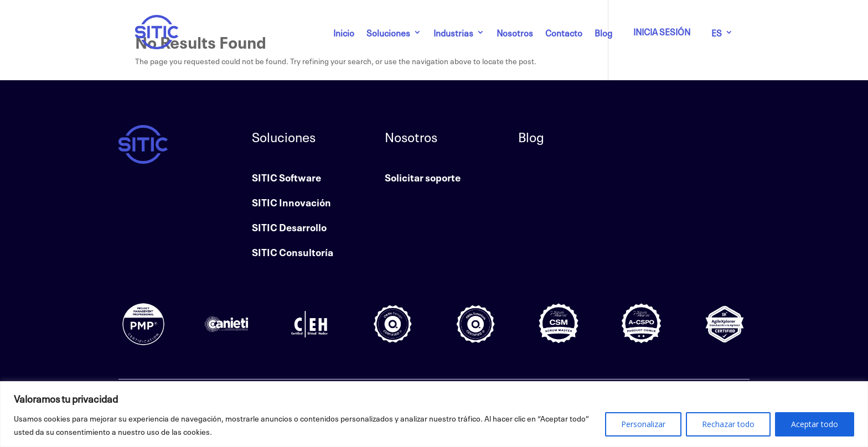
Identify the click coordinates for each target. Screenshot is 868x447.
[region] (434, 414)
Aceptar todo (815, 424)
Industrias (453, 32)
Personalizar (643, 424)
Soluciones (388, 32)
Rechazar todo (728, 424)
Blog (603, 32)
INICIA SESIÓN (662, 31)
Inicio (344, 32)
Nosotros (515, 32)
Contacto (564, 32)
